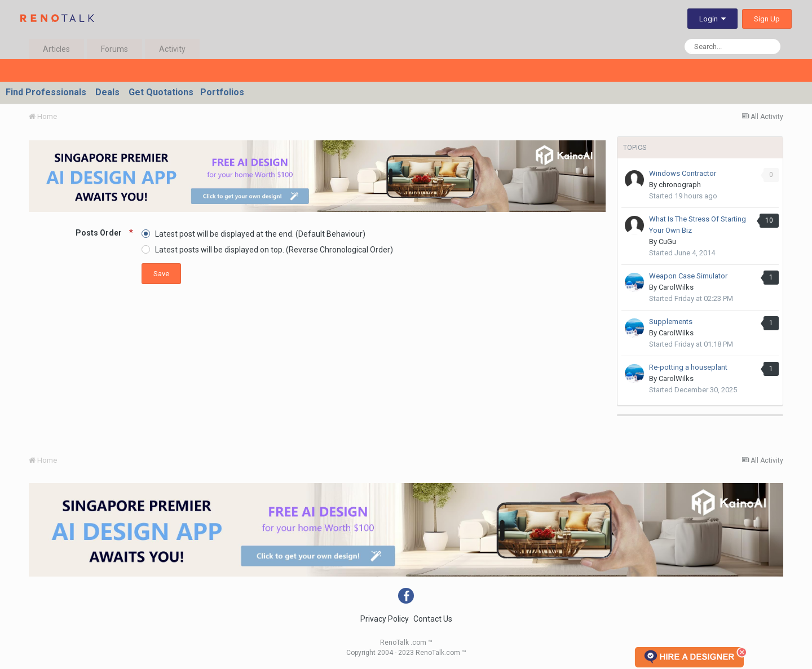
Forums (114, 49)
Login (712, 19)
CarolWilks (676, 287)
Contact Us (433, 619)
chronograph (680, 185)
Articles (56, 49)
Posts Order (100, 233)
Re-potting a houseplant (688, 367)
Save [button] (161, 274)
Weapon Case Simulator (688, 276)
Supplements (671, 322)
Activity (172, 49)
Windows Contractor (683, 173)
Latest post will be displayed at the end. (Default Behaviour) (260, 233)
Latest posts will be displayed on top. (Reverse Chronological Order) (274, 250)
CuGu (667, 242)
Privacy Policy (385, 619)
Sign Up (767, 19)
